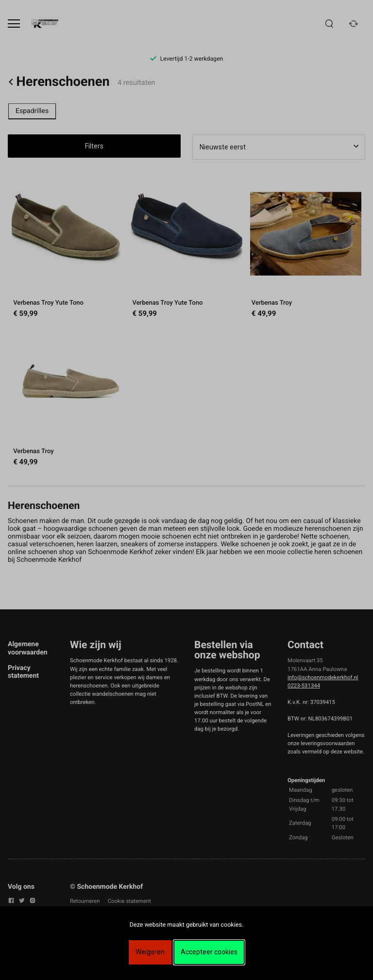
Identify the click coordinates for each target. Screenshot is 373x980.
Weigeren (150, 952)
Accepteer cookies (209, 952)
